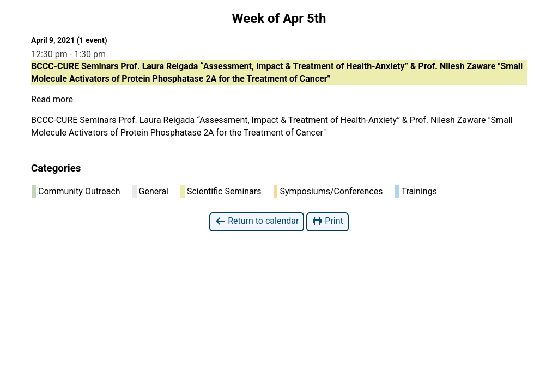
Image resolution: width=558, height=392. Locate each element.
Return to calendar (257, 221)
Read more (52, 99)
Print (327, 221)
